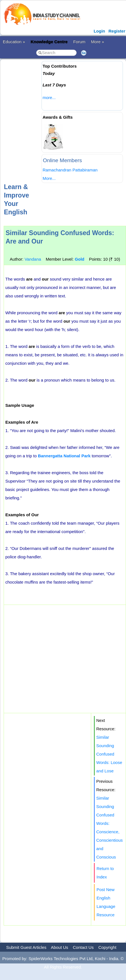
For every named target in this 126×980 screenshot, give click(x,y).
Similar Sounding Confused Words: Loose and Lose (109, 754)
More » (98, 42)
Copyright (107, 947)
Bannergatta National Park (64, 456)
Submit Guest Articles (26, 947)
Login (99, 31)
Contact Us (83, 947)
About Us (59, 947)
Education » (14, 42)
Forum (79, 42)
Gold (79, 259)
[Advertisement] (53, 121)
